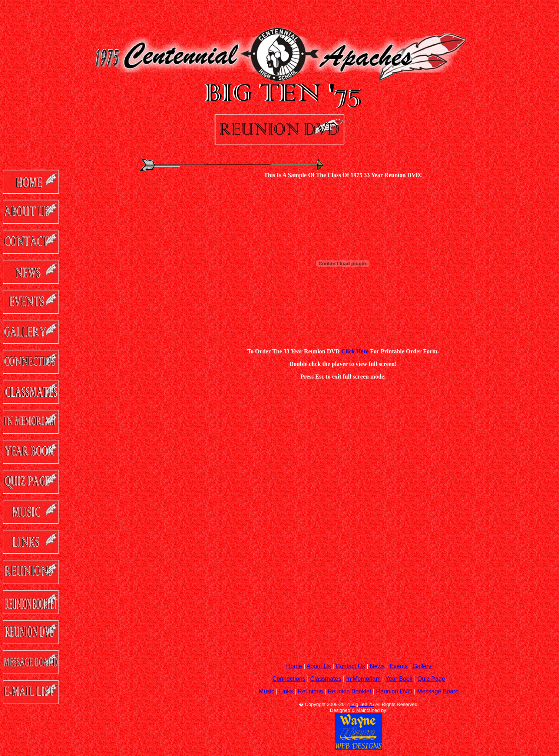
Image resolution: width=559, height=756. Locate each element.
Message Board (438, 691)
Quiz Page (431, 679)
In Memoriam (363, 679)
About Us (319, 666)
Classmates (326, 679)
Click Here (355, 351)
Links (286, 691)
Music (267, 691)
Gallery (422, 666)
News (377, 666)
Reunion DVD (394, 691)
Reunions (310, 691)
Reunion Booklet (349, 691)
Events (399, 666)
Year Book (399, 679)
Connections (289, 679)
